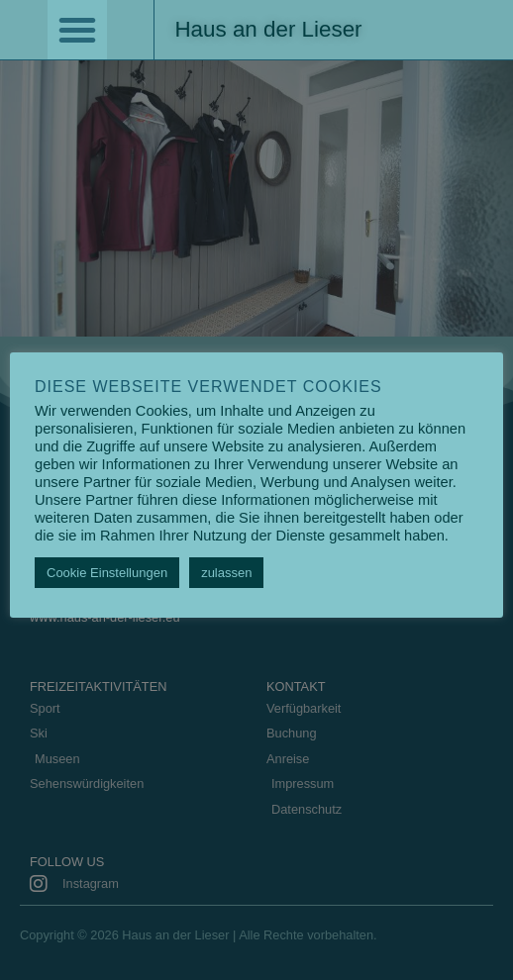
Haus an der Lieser (268, 29)
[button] (77, 30)
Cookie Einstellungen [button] (107, 573)
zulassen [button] (226, 573)
